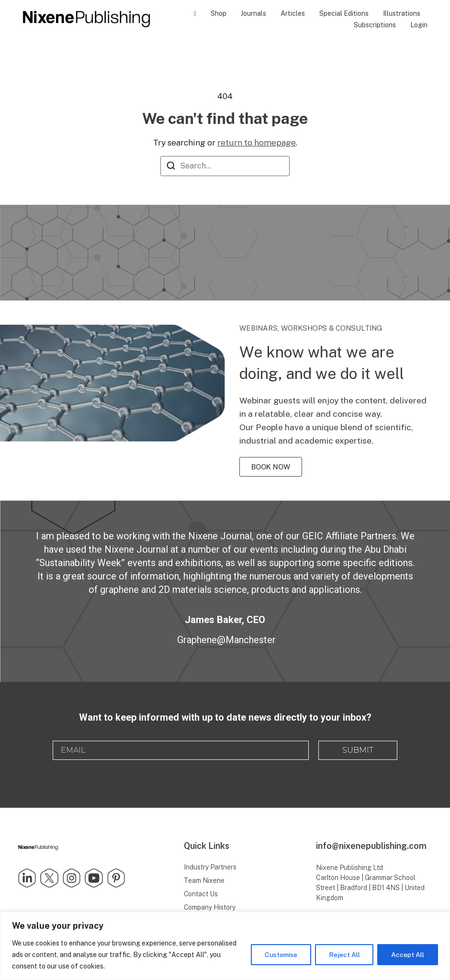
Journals (253, 13)
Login (419, 25)
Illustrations (402, 13)
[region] (225, 946)
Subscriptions (375, 25)
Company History (210, 907)
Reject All (344, 955)
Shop (219, 13)
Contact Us (201, 894)
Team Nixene (204, 880)
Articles (293, 13)
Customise (281, 955)
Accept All (408, 955)
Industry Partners (210, 867)
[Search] (171, 167)
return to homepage (257, 142)
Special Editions (344, 13)
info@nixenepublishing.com (371, 846)
